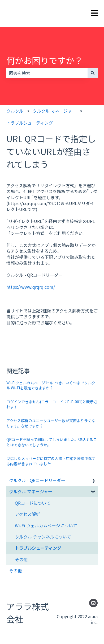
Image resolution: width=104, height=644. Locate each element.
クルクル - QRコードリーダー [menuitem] (37, 480)
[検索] (93, 73)
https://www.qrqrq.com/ (31, 287)
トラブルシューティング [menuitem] (38, 548)
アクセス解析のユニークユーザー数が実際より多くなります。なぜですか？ (51, 423)
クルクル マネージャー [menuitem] (31, 491)
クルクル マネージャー (54, 111)
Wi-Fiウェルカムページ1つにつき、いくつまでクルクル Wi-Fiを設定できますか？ (51, 385)
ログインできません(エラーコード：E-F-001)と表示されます (52, 404)
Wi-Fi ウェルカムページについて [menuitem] (46, 525)
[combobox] (47, 73)
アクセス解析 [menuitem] (27, 514)
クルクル (15, 111)
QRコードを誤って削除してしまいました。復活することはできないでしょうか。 (52, 442)
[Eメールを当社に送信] (93, 603)
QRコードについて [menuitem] (33, 503)
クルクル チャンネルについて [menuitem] (43, 537)
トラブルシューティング (30, 123)
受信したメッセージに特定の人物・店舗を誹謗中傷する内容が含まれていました (51, 461)
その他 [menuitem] (21, 559)
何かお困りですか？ (45, 60)
